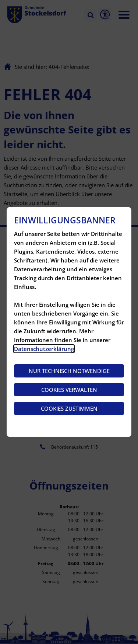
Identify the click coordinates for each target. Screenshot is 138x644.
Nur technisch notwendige (69, 371)
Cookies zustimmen (69, 408)
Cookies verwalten (69, 390)
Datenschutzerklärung (44, 349)
